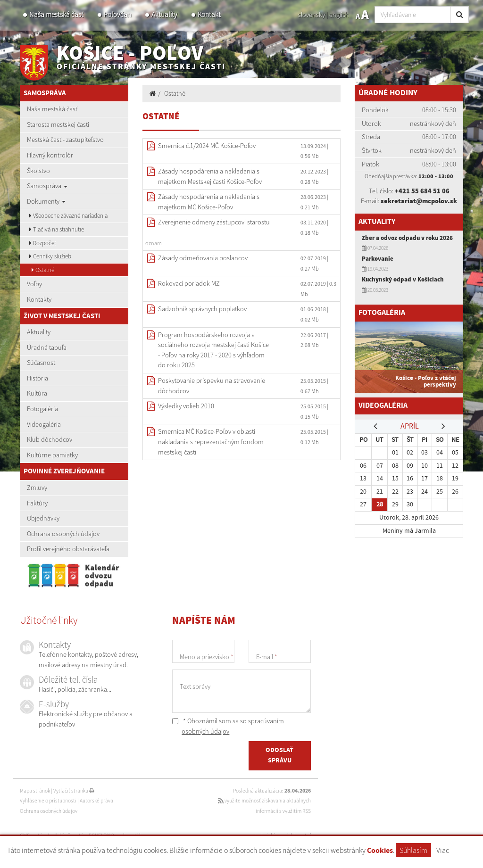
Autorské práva (96, 801)
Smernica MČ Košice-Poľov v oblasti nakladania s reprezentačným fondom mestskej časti (211, 442)
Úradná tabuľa (47, 347)
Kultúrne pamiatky (52, 455)
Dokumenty (46, 201)
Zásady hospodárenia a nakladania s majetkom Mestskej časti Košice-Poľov (210, 176)
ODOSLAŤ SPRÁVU (279, 756)
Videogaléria (44, 424)
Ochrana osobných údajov (63, 534)
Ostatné (43, 270)
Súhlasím (413, 850)
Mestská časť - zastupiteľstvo (65, 140)
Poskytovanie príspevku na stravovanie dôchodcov (212, 386)
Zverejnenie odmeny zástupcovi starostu (214, 222)
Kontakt (209, 14)
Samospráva (47, 186)
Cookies (380, 851)
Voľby (34, 284)
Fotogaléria (42, 409)
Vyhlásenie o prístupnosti (48, 801)
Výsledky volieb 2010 (186, 406)
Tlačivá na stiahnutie (57, 229)
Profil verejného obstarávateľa (68, 549)
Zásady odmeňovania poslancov (203, 258)
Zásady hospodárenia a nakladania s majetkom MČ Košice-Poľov (209, 202)
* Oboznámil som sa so (228, 726)
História (37, 378)
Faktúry (37, 503)
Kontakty (39, 299)
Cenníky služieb (50, 256)
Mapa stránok (35, 791)
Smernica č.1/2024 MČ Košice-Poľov (207, 146)
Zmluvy (37, 488)
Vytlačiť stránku (74, 791)
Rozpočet (43, 243)
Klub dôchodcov (50, 439)
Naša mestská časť (56, 14)
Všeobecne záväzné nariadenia (68, 216)
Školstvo (38, 171)
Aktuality (164, 14)
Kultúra (37, 393)
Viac (443, 850)
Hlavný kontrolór (50, 155)
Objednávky (43, 518)
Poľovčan (117, 14)
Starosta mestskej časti (58, 124)
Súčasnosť (41, 363)
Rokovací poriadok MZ (189, 283)
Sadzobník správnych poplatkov (202, 309)
